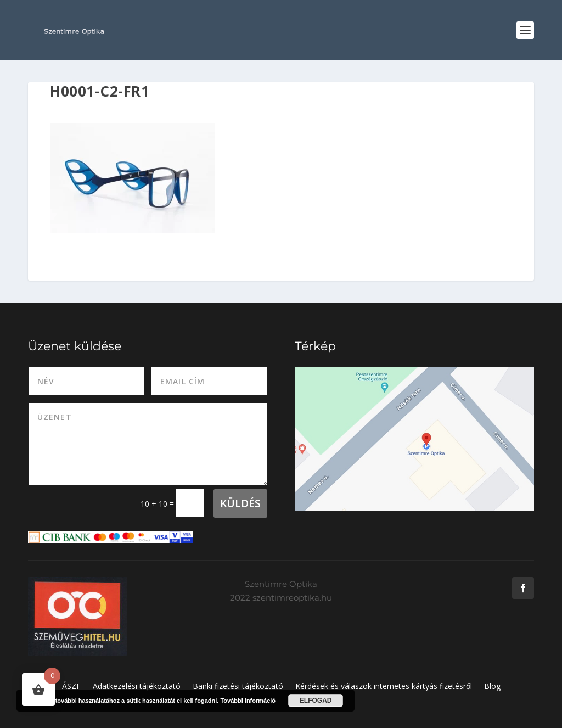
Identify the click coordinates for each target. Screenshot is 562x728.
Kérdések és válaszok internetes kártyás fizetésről (384, 687)
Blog (492, 687)
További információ (248, 701)
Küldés (240, 503)
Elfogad (316, 701)
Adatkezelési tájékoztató (137, 687)
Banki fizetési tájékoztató (238, 687)
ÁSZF (71, 687)
